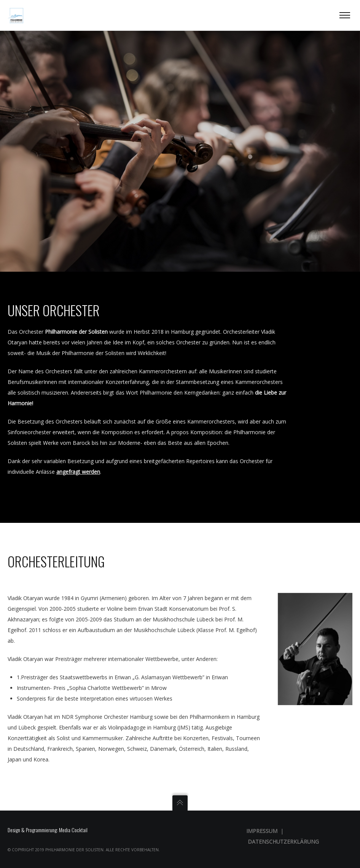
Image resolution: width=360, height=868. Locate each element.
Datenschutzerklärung (283, 842)
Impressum (262, 831)
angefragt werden (78, 472)
